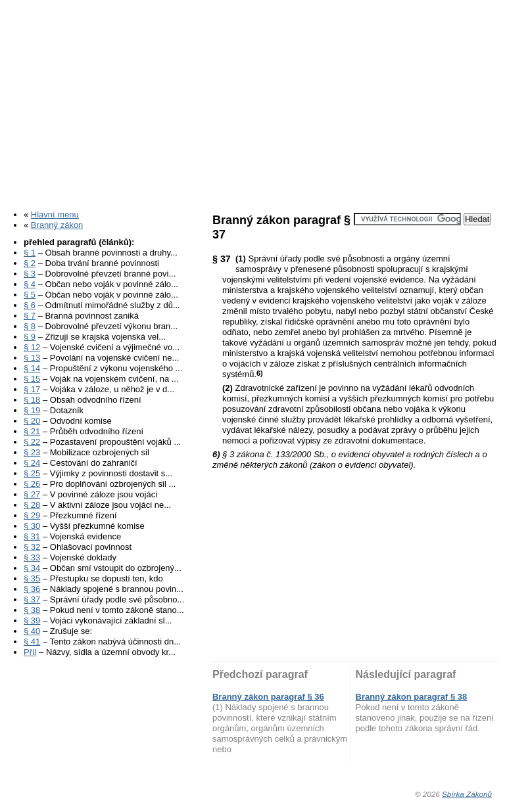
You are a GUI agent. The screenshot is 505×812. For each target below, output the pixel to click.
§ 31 (32, 536)
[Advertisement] (252, 101)
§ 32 (32, 547)
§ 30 (32, 526)
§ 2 (30, 263)
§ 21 (32, 431)
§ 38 (32, 610)
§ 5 (30, 295)
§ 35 (32, 578)
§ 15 (32, 379)
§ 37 (32, 599)
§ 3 (30, 274)
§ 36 (32, 589)
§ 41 (32, 642)
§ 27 (32, 494)
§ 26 (32, 484)
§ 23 (32, 452)
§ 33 (32, 557)
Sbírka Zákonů (467, 794)
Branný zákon (57, 225)
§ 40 (32, 631)
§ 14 (32, 368)
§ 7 (30, 316)
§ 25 (32, 473)
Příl (30, 652)
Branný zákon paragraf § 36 (268, 697)
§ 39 (32, 620)
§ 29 (32, 515)
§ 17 (32, 389)
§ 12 (32, 347)
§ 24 (32, 463)
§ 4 (30, 284)
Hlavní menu (55, 214)
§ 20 (32, 421)
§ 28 (32, 505)
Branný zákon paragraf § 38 (412, 697)
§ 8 (30, 326)
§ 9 (30, 337)
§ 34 (32, 568)
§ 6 (30, 305)
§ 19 (32, 410)
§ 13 (32, 358)
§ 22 (32, 442)
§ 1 (30, 253)
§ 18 (32, 400)
